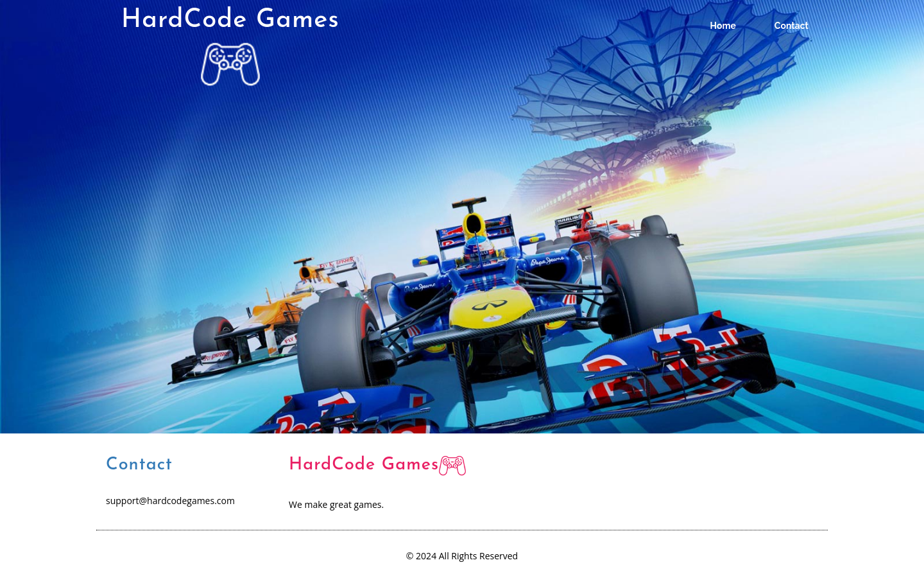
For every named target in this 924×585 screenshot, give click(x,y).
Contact (791, 26)
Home (723, 26)
